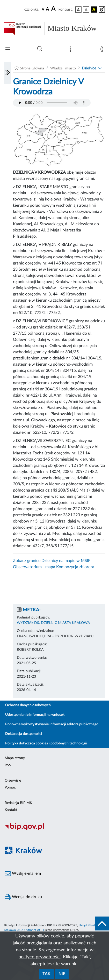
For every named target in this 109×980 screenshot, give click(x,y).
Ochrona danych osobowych (28, 705)
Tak (46, 974)
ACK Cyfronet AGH (31, 930)
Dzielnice (89, 68)
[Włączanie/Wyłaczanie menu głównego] (8, 50)
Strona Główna (32, 68)
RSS (8, 765)
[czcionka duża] (54, 9)
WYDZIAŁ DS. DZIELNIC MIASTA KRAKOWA (53, 623)
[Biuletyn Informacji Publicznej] (54, 830)
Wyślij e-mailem (23, 874)
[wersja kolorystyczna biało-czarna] (86, 10)
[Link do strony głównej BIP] (54, 29)
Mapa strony (15, 758)
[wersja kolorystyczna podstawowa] (78, 10)
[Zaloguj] (103, 50)
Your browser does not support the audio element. (52, 103)
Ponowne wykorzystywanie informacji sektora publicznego (52, 724)
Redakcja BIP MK (18, 803)
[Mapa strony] (71, 50)
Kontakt (11, 810)
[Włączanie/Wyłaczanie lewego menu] (8, 73)
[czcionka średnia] (48, 9)
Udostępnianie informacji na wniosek (35, 715)
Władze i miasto (63, 68)
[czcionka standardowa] (43, 9)
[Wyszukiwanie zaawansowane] (40, 49)
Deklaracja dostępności (24, 734)
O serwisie (13, 781)
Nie (62, 974)
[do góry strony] (102, 923)
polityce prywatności (39, 957)
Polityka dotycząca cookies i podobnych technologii (46, 743)
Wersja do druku (23, 897)
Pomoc (10, 788)
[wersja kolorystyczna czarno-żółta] (94, 10)
